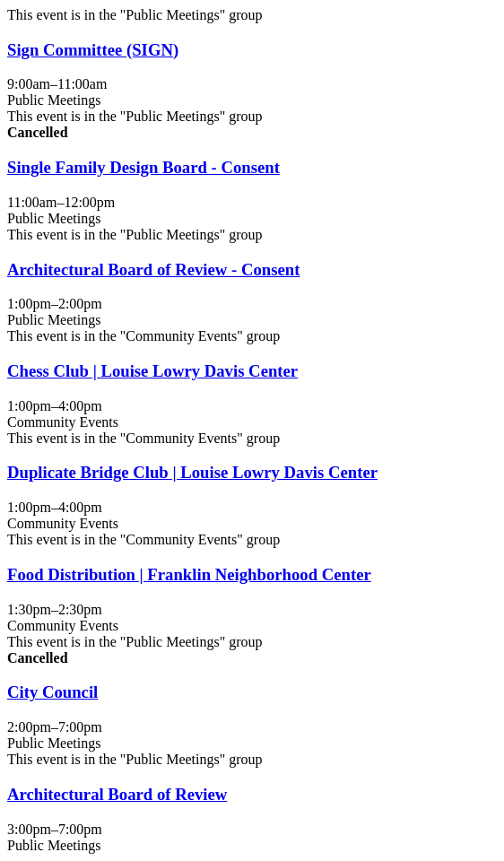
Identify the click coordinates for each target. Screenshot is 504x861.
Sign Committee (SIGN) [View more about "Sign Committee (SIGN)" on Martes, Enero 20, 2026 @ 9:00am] (93, 50)
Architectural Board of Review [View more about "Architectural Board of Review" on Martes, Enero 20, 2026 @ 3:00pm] (117, 794)
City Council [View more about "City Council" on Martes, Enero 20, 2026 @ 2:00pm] (52, 692)
